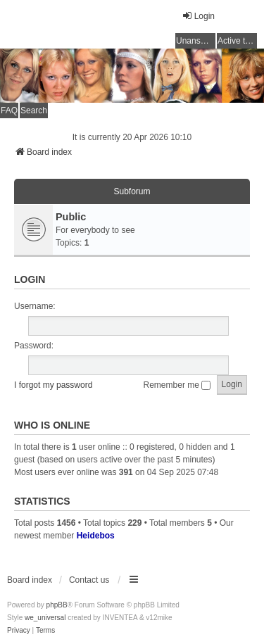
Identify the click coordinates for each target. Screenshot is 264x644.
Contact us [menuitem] (89, 580)
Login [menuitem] (198, 16)
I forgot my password (53, 385)
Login (30, 279)
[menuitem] (19, 631)
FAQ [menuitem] (9, 111)
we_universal (45, 618)
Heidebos (96, 536)
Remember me (177, 385)
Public (71, 217)
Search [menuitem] (34, 111)
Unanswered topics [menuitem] (196, 41)
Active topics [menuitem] (237, 41)
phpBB (57, 605)
